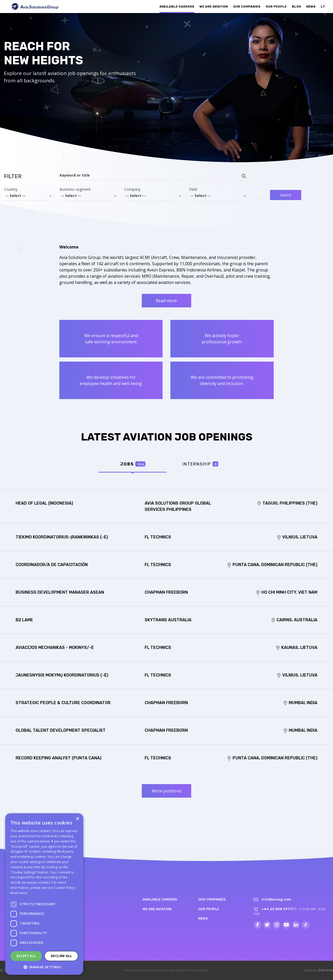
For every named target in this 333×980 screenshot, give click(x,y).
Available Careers (177, 7)
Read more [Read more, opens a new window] (19, 893)
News (311, 7)
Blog (296, 7)
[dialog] (44, 894)
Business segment (75, 189)
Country (11, 189)
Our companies (247, 7)
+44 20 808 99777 (278, 909)
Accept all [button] (26, 956)
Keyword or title (75, 175)
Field (193, 189)
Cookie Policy (157, 970)
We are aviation (214, 7)
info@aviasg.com (276, 899)
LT (323, 7)
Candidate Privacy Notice (189, 970)
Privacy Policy (135, 970)
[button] (44, 967)
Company (132, 189)
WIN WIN (326, 970)
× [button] (77, 819)
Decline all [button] (61, 956)
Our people (276, 7)
